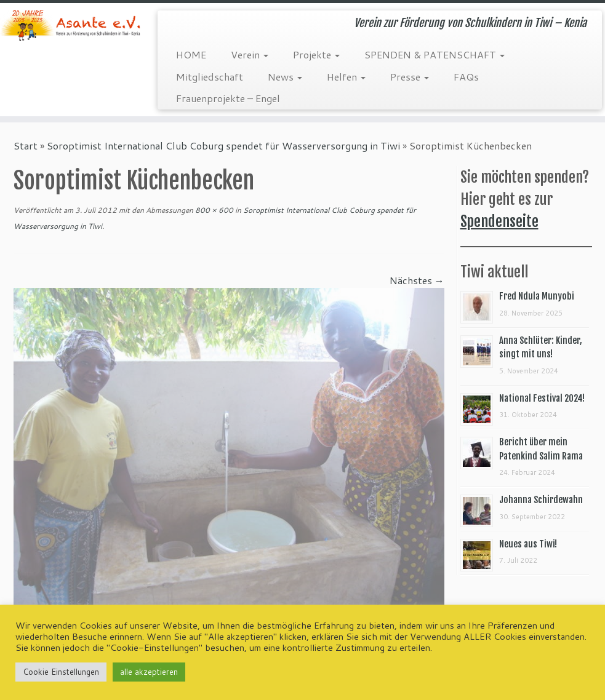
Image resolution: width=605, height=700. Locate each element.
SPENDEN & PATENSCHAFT (435, 54)
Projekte (316, 54)
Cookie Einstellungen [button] (61, 672)
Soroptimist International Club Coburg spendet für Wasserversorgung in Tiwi (223, 145)
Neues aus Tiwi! (528, 544)
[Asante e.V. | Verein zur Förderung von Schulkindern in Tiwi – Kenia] (71, 25)
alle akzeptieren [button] (149, 672)
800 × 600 (213, 210)
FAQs (466, 77)
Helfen (346, 77)
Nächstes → (417, 280)
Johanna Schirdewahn (541, 500)
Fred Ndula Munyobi (537, 296)
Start (26, 145)
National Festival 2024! (542, 398)
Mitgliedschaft (210, 77)
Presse (410, 77)
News (285, 77)
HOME (191, 54)
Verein (250, 54)
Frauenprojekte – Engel (228, 98)
